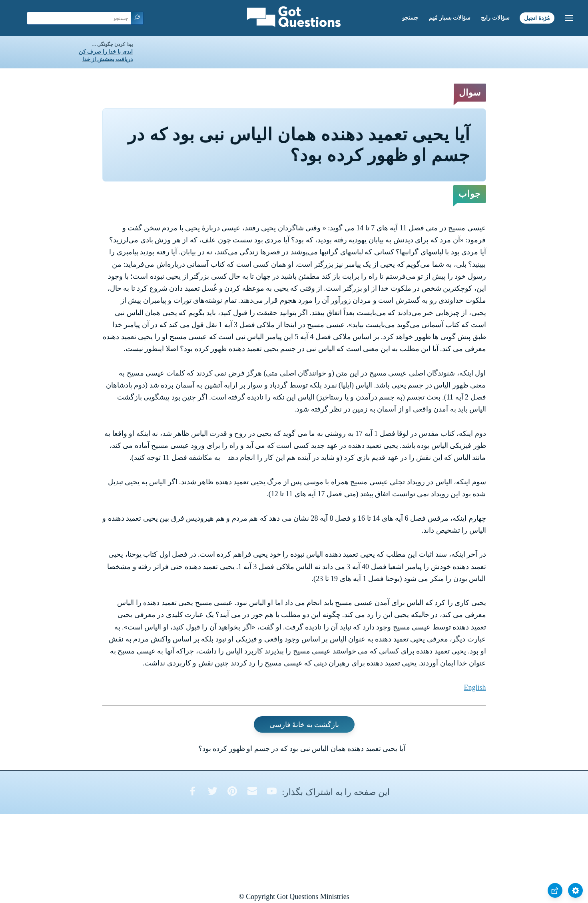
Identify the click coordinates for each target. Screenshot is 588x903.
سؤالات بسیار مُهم (449, 18)
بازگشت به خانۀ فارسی (304, 725)
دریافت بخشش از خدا (108, 59)
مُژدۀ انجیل (537, 18)
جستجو (410, 18)
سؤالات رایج (495, 18)
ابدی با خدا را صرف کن (106, 52)
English (475, 687)
